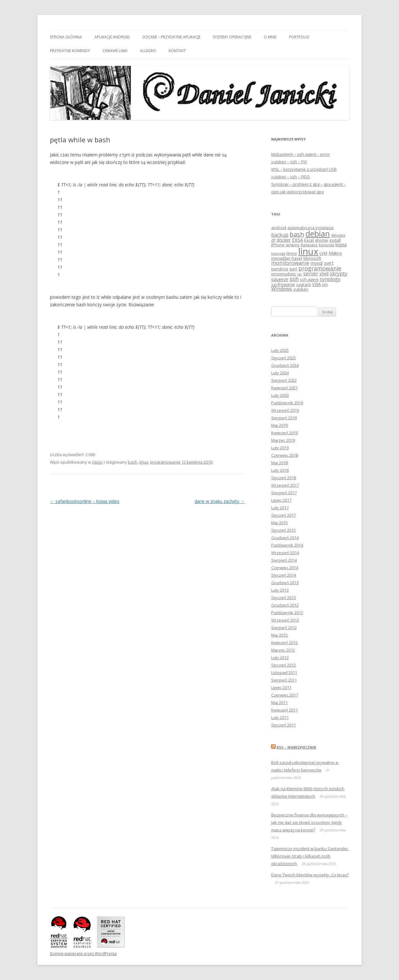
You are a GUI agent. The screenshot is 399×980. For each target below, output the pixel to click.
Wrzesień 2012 (285, 620)
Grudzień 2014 (285, 538)
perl (293, 269)
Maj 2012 (279, 635)
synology (330, 279)
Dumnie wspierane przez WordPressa (83, 954)
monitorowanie (290, 263)
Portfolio (299, 37)
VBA (316, 284)
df (273, 240)
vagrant (303, 284)
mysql (317, 263)
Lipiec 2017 (281, 500)
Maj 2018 (279, 463)
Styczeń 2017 (284, 515)
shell (324, 273)
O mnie (270, 37)
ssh (294, 279)
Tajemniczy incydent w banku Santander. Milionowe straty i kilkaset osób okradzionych (310, 856)
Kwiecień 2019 (284, 433)
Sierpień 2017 (284, 493)
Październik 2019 (287, 403)
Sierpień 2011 (284, 680)
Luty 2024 (280, 373)
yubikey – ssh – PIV (289, 162)
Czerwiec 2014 (285, 568)
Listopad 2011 (284, 672)
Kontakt (177, 51)
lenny (292, 253)
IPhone (278, 245)
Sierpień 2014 (284, 560)
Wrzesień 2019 (285, 410)
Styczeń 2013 (284, 598)
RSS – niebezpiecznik (296, 747)
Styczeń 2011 (284, 725)
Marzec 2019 (283, 440)
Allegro (148, 51)
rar (300, 274)
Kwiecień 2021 (284, 388)
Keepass (309, 245)
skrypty (339, 273)
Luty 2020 (280, 395)
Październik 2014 (287, 545)
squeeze (280, 279)
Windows (282, 289)
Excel (309, 240)
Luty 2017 (280, 508)
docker (284, 240)
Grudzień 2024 (285, 365)
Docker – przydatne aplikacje (171, 37)
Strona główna (66, 37)
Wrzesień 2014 (285, 553)
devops (338, 235)
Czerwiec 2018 (285, 455)
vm (325, 284)
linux (144, 462)
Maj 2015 (279, 523)
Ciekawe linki (115, 51)
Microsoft (312, 258)
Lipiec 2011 (281, 687)
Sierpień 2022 (284, 380)
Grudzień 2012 (285, 605)
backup (280, 235)
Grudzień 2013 (285, 583)
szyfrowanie (283, 284)
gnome (322, 240)
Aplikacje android (112, 37)
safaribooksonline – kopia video (85, 501)
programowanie (165, 462)
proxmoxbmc (284, 274)
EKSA (298, 240)
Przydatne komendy (70, 51)
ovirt (329, 263)
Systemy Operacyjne (232, 37)
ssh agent (309, 279)
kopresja (278, 254)
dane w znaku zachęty (220, 501)
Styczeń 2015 (284, 530)
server (311, 273)
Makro (335, 253)
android (279, 228)
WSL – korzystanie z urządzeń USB (304, 169)
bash (133, 462)
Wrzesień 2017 (285, 485)
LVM (323, 253)
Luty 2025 (280, 350)
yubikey (301, 289)
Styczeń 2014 (284, 575)
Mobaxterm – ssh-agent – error (300, 154)
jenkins (293, 245)
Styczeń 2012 (284, 665)
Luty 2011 (280, 717)
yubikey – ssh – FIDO (291, 177)
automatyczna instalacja (310, 228)
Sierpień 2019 (284, 418)
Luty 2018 (280, 470)
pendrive (280, 269)
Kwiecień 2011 (284, 710)
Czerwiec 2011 (285, 695)
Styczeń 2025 (284, 358)
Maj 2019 (279, 425)
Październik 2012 (287, 613)
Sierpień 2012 (284, 628)
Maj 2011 (279, 702)
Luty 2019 (280, 448)
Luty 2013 (280, 590)
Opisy (97, 462)
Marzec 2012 (283, 650)
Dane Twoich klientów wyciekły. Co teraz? (310, 875)
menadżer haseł (287, 258)
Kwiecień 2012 (284, 643)
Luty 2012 (280, 657)
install (335, 240)
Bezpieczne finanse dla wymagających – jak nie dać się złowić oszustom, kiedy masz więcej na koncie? (309, 822)
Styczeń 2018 (284, 478)
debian (318, 234)
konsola (327, 245)
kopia (341, 244)
